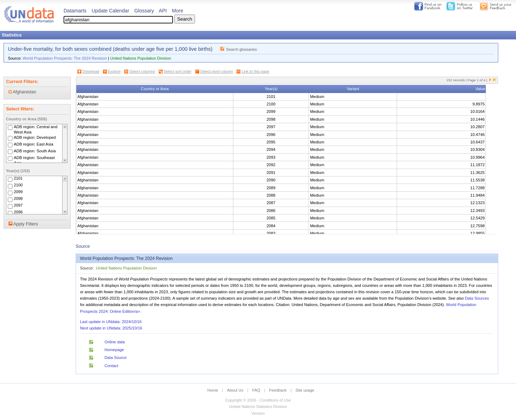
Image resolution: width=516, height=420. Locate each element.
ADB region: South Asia (35, 151)
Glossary (144, 11)
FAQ (256, 390)
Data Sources (477, 298)
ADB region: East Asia (34, 144)
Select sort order (178, 71)
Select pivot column (217, 71)
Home (213, 390)
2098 (18, 199)
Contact (111, 366)
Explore (114, 71)
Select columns (142, 71)
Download (91, 71)
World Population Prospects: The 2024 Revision (65, 58)
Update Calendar (110, 11)
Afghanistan (22, 92)
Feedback (278, 390)
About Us (235, 390)
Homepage (114, 350)
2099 (18, 192)
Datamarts (75, 11)
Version (258, 413)
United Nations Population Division (141, 58)
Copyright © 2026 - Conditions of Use (258, 400)
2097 (18, 206)
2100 (18, 185)
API (163, 11)
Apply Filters (25, 224)
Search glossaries (242, 49)
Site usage (305, 390)
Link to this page (255, 71)
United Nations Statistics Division (258, 407)
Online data (115, 342)
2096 (18, 212)
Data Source (115, 358)
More (178, 11)
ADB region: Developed (35, 137)
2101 (18, 179)
